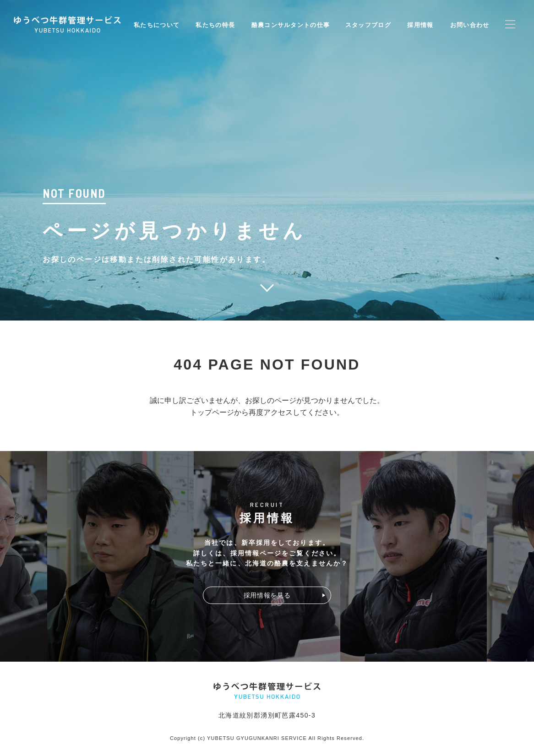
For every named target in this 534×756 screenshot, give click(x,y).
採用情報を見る (267, 595)
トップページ (212, 412)
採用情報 (420, 25)
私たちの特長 (215, 25)
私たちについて (157, 25)
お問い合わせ (470, 25)
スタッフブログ (368, 25)
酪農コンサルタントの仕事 (291, 25)
